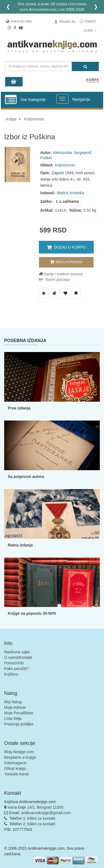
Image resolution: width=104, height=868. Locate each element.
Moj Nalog (13, 702)
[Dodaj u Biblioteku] (54, 293)
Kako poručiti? (17, 669)
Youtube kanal (16, 774)
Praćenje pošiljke (19, 724)
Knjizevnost (34, 119)
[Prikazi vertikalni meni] (11, 100)
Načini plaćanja (57, 279)
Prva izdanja (19, 408)
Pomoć (90, 21)
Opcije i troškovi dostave (63, 274)
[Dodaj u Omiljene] (65, 293)
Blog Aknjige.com (19, 752)
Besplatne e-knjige (20, 757)
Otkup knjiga (15, 768)
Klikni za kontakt (41, 818)
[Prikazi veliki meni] (62, 99)
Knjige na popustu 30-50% (32, 613)
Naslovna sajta (17, 652)
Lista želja (13, 718)
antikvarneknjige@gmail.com (46, 813)
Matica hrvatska (70, 193)
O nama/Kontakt (18, 657)
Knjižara (11, 674)
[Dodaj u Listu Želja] (44, 293)
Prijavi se (67, 22)
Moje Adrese (15, 707)
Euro (90, 31)
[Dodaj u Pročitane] (76, 293)
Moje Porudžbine (19, 713)
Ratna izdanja (20, 545)
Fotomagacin (15, 763)
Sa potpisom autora (26, 477)
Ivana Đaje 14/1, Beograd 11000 (35, 807)
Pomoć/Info (14, 663)
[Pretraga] (85, 66)
